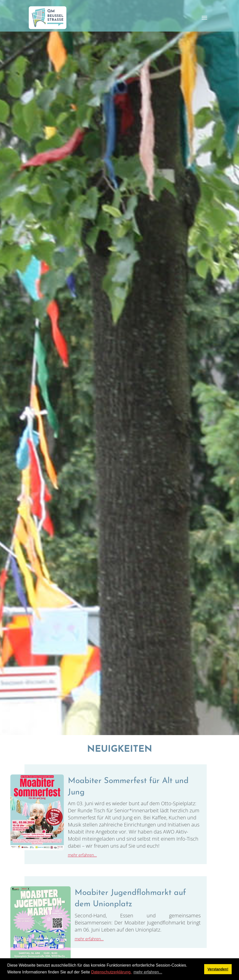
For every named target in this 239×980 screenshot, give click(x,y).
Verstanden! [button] (218, 969)
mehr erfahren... (82, 855)
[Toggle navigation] (204, 18)
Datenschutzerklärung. (111, 972)
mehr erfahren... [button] (148, 972)
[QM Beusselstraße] (48, 18)
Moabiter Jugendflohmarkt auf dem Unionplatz (130, 899)
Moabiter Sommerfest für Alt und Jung (128, 787)
